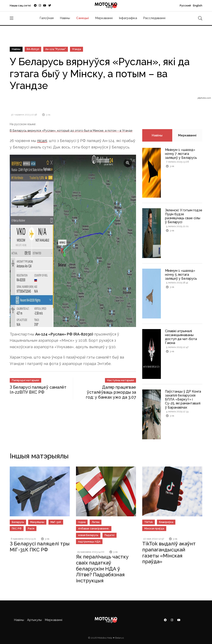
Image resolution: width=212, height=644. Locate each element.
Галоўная (47, 18)
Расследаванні (154, 18)
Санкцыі (83, 18)
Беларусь (18, 522)
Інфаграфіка (128, 18)
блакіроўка (166, 522)
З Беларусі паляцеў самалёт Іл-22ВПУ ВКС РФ (38, 390)
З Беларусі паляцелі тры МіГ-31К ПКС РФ (40, 547)
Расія (31, 529)
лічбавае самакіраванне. (94, 529)
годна (82, 522)
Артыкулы (34, 620)
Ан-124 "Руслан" (56, 49)
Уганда (76, 49)
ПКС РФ (17, 529)
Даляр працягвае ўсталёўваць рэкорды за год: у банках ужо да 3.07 (111, 392)
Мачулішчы (37, 522)
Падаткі (110, 535)
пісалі (42, 141)
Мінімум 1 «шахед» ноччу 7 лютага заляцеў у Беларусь (181, 154)
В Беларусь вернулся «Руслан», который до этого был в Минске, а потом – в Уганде (71, 130)
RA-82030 (33, 49)
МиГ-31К (56, 522)
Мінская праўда (154, 529)
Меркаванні (104, 18)
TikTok (149, 522)
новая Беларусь (88, 535)
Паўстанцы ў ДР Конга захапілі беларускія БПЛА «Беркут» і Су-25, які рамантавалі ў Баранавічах (183, 399)
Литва (96, 522)
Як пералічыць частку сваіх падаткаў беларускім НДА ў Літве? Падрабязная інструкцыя (102, 569)
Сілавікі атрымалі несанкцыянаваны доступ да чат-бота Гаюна (181, 337)
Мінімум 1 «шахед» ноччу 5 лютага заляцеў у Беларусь (181, 275)
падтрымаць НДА (89, 542)
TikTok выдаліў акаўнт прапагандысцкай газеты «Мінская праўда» (169, 553)
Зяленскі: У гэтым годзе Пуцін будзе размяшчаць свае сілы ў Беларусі (184, 216)
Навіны (65, 18)
